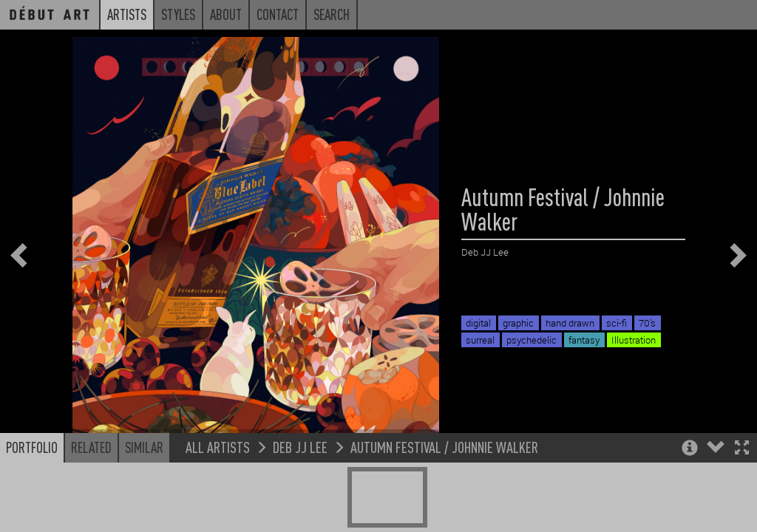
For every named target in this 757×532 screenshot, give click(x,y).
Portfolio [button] (32, 497)
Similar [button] (144, 497)
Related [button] (91, 497)
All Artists (218, 496)
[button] (742, 498)
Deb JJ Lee (300, 496)
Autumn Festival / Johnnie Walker (444, 496)
